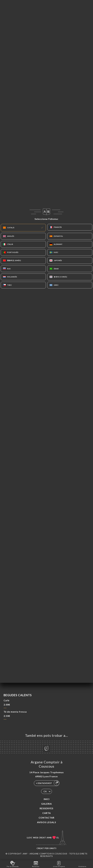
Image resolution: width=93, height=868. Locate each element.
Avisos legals (47, 822)
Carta (47, 813)
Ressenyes (47, 808)
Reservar (36, 864)
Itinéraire (82, 864)
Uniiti (53, 848)
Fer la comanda (13, 864)
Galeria (47, 804)
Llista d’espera (59, 864)
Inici (47, 799)
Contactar (47, 818)
